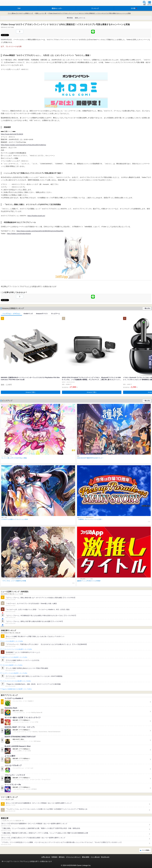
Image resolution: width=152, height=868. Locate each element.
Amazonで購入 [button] (31, 392)
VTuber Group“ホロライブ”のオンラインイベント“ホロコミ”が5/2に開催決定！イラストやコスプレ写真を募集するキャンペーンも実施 (89, 13)
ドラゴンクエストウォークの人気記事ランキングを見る (17, 649)
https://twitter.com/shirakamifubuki (19, 234)
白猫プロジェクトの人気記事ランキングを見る (15, 657)
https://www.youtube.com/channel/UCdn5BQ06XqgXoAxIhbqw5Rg (40, 231)
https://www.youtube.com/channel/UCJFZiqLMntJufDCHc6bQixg (23, 145)
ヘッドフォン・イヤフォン (11, 314)
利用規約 (54, 857)
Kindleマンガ (28, 314)
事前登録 (70, 18)
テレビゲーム (55, 314)
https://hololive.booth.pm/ (36, 216)
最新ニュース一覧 (41, 13)
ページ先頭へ (146, 850)
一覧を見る (147, 308)
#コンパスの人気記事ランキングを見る (13, 641)
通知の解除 (86, 857)
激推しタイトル (80, 18)
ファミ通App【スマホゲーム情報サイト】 (21, 13)
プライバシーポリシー (73, 857)
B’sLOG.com (105, 857)
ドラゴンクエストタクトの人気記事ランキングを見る (16, 681)
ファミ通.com (95, 857)
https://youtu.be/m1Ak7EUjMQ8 (12, 134)
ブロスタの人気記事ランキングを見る (12, 665)
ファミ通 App (8, 3)
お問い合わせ (46, 857)
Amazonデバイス (42, 314)
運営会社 (62, 857)
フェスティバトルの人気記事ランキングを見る (15, 673)
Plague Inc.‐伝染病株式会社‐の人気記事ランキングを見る (17, 689)
